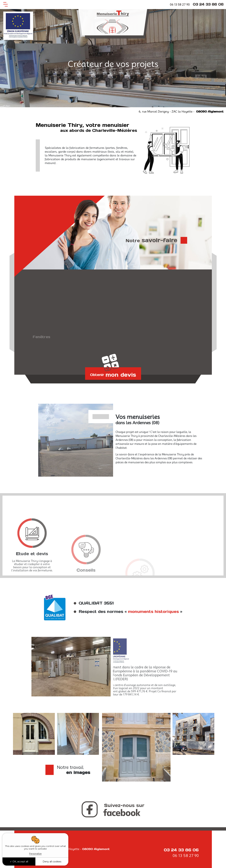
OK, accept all (19, 862)
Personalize (35, 853)
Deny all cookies (52, 862)
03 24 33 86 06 (208, 4)
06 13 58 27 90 (180, 5)
